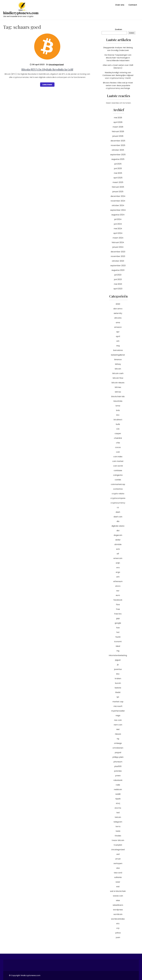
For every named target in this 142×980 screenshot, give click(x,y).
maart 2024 (118, 238)
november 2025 (118, 145)
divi (118, 531)
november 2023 (118, 256)
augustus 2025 (118, 159)
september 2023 (118, 266)
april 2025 (118, 178)
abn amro (118, 309)
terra (118, 826)
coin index (118, 457)
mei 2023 (118, 284)
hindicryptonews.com (21, 13)
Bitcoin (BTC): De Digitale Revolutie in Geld (47, 69)
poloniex (118, 771)
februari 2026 (118, 131)
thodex (118, 836)
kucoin (118, 683)
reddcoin (118, 789)
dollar (118, 540)
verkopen (118, 863)
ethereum (118, 581)
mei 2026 (118, 118)
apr (118, 332)
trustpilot (118, 845)
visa (118, 868)
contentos (118, 489)
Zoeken (118, 29)
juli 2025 (118, 164)
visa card (118, 873)
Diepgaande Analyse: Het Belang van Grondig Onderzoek (118, 49)
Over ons (120, 5)
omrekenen (118, 748)
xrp (118, 928)
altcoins (118, 318)
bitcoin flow (118, 378)
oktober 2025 (118, 150)
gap (118, 618)
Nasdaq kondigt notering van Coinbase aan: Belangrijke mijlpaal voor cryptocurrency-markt (118, 75)
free (118, 609)
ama (118, 323)
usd (118, 854)
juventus (118, 669)
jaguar (118, 660)
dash (118, 512)
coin (118, 452)
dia (118, 521)
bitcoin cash (118, 373)
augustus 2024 (118, 215)
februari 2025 (118, 187)
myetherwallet (118, 711)
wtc (118, 924)
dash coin (118, 517)
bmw (118, 406)
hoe (118, 628)
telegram (118, 822)
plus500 (118, 766)
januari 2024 (118, 247)
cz (118, 507)
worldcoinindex (118, 919)
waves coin (118, 896)
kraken (118, 679)
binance (118, 360)
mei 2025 (118, 173)
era (118, 568)
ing (118, 651)
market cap (118, 702)
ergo (118, 572)
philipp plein (118, 757)
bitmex (118, 387)
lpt (118, 697)
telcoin (118, 817)
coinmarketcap (118, 484)
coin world (118, 466)
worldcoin (118, 914)
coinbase (118, 470)
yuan (118, 937)
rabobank (118, 780)
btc (118, 415)
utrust (118, 859)
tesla (118, 831)
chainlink (118, 438)
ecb (118, 549)
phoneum (118, 762)
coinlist (118, 480)
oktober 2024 (118, 205)
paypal (118, 752)
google (118, 623)
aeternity (118, 313)
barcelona (118, 350)
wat (118, 887)
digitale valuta (118, 526)
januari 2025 (118, 192)
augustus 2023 (118, 270)
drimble (118, 544)
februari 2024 (118, 242)
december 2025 (118, 141)
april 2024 (118, 233)
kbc (118, 674)
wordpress (118, 910)
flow (118, 605)
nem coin (118, 725)
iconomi (118, 642)
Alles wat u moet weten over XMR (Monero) (118, 67)
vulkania (118, 877)
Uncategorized (56, 65)
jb (118, 665)
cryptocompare (118, 498)
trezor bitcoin (118, 840)
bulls (118, 424)
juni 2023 (118, 279)
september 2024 (118, 210)
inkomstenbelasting (118, 655)
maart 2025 (118, 182)
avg (118, 346)
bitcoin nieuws (118, 383)
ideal (118, 646)
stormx (118, 808)
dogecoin (118, 535)
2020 (118, 304)
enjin (118, 563)
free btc (118, 614)
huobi (118, 637)
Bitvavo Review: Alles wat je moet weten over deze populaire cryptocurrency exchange (118, 85)
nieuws (118, 734)
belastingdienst (118, 355)
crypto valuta (118, 494)
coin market (118, 461)
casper (118, 433)
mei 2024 (118, 229)
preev (118, 776)
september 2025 (118, 155)
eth (118, 577)
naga (118, 715)
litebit (118, 692)
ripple (118, 799)
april (118, 336)
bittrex (118, 392)
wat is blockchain (118, 891)
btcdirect (118, 420)
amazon (118, 327)
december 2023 (118, 252)
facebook (118, 600)
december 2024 (118, 196)
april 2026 (118, 122)
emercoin (118, 558)
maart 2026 (118, 127)
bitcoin (118, 369)
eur (118, 591)
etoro (118, 586)
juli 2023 (118, 275)
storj (118, 803)
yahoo (118, 933)
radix (118, 785)
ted (118, 813)
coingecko (118, 475)
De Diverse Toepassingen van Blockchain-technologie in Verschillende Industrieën (118, 58)
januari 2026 (118, 136)
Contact (133, 5)
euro (118, 595)
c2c (118, 429)
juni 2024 (118, 224)
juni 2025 (118, 168)
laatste (118, 688)
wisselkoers (118, 905)
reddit (118, 794)
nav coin (118, 720)
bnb (118, 410)
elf (118, 554)
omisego (118, 743)
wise (118, 900)
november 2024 (118, 201)
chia (118, 443)
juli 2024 (118, 219)
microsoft (118, 706)
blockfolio (118, 401)
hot (118, 632)
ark (118, 341)
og (118, 739)
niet (118, 729)
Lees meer (47, 85)
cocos (118, 447)
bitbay (118, 364)
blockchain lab (118, 396)
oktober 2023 (118, 261)
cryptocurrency (118, 503)
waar (118, 882)
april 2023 (118, 289)
